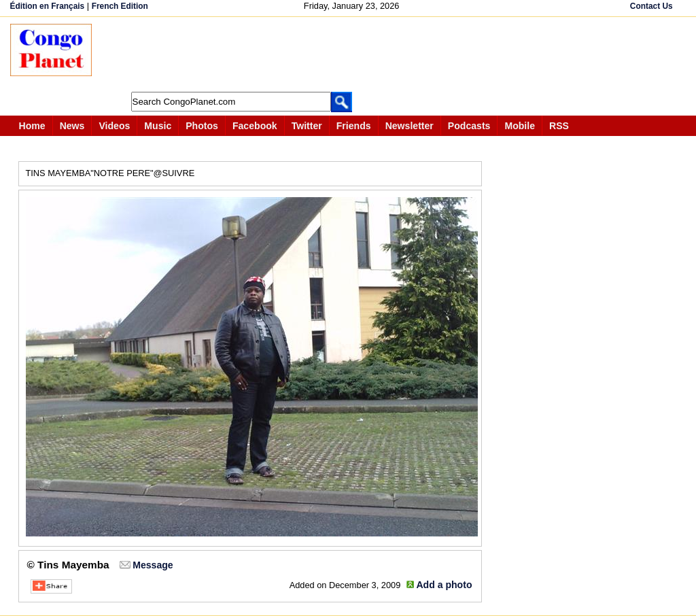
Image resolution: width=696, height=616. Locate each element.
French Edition (120, 6)
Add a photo (444, 585)
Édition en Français (48, 6)
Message (153, 565)
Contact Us (651, 6)
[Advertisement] (353, 54)
